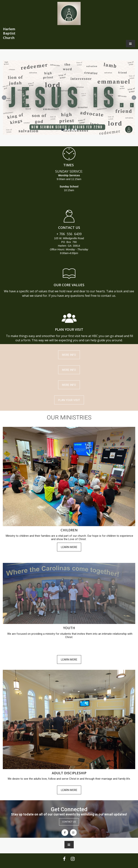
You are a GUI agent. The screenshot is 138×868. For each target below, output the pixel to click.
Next (134, 98)
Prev (4, 98)
